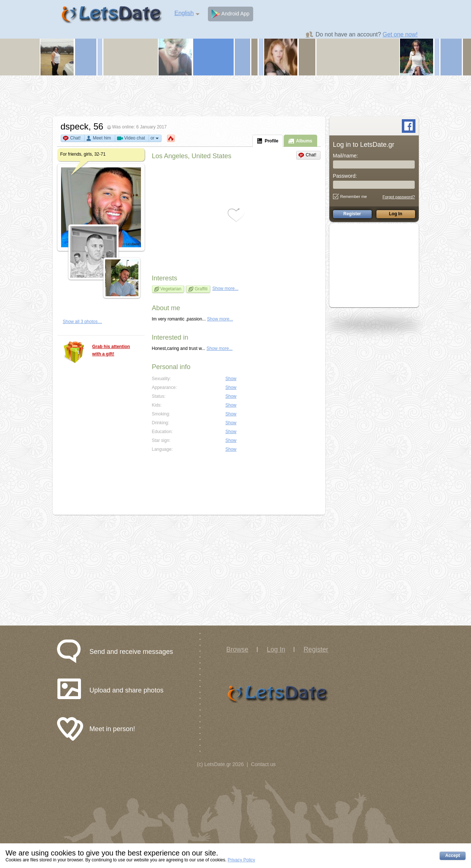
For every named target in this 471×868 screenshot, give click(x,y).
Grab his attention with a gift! (111, 350)
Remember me (350, 196)
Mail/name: (346, 156)
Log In (276, 649)
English (184, 13)
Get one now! (400, 34)
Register (316, 649)
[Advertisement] (235, 96)
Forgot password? (399, 197)
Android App (230, 14)
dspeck (75, 126)
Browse (237, 649)
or (155, 138)
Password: (345, 176)
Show (231, 379)
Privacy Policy (242, 860)
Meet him (102, 138)
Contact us (263, 764)
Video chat (135, 138)
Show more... (225, 288)
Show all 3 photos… (83, 322)
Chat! (76, 138)
